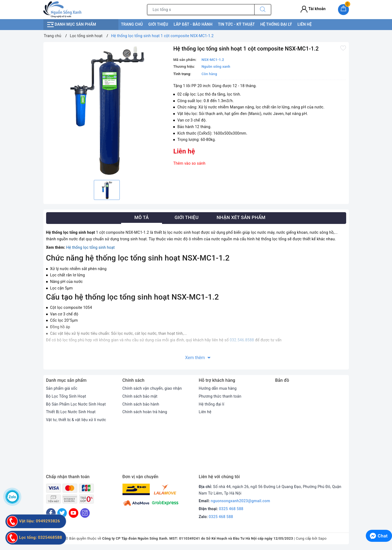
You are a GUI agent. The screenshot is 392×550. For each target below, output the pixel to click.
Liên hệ (304, 24)
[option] (107, 110)
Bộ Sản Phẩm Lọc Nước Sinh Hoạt (76, 404)
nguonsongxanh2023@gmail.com (241, 501)
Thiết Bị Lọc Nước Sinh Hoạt (71, 412)
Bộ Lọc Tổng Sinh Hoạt (66, 396)
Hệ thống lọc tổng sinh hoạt (91, 247)
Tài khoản (313, 9)
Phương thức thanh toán (220, 396)
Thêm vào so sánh (189, 163)
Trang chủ (132, 24)
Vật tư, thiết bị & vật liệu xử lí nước (76, 420)
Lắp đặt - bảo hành (193, 24)
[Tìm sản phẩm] (201, 10)
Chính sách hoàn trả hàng (145, 412)
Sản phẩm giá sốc (62, 388)
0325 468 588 (231, 509)
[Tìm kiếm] (263, 10)
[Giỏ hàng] (343, 10)
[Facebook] (51, 513)
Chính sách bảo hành (141, 404)
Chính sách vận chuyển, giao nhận (152, 388)
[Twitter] (62, 513)
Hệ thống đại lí (212, 404)
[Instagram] (85, 513)
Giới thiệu (158, 24)
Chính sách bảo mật (140, 396)
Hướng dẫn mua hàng (218, 388)
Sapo (323, 538)
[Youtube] (74, 513)
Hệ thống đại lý (276, 24)
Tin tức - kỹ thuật (236, 24)
